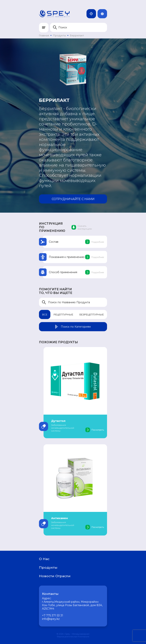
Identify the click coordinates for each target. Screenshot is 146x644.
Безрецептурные (92, 314)
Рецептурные (63, 314)
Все (45, 314)
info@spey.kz (51, 619)
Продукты (60, 35)
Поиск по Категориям (73, 327)
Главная (44, 35)
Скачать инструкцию (82, 227)
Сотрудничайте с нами (73, 199)
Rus (104, 14)
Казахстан (93, 14)
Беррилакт (77, 35)
